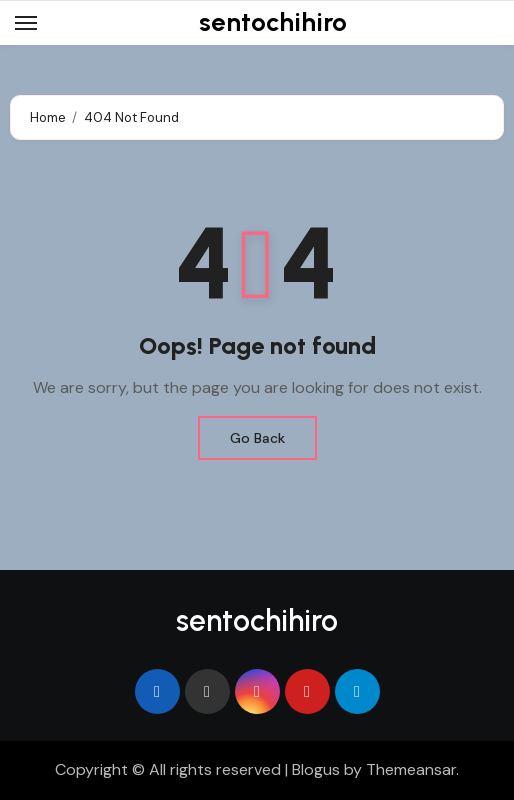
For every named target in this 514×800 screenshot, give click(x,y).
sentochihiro (273, 22)
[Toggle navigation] (26, 23)
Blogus (316, 769)
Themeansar (411, 769)
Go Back (257, 438)
